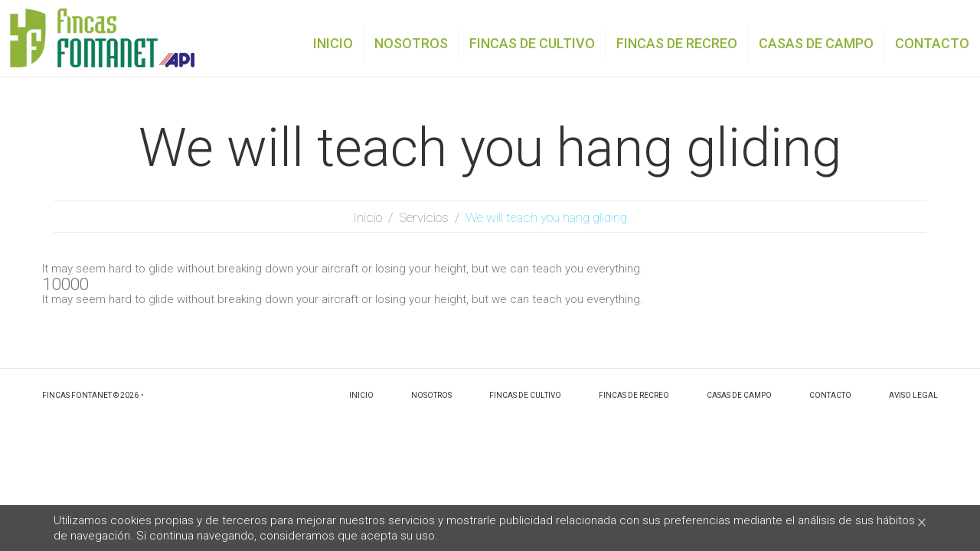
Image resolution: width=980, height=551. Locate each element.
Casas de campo (739, 395)
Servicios (424, 217)
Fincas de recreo (634, 395)
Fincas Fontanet (77, 395)
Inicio (367, 217)
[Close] (922, 522)
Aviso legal (913, 395)
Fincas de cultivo (525, 395)
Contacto (830, 395)
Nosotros (431, 395)
